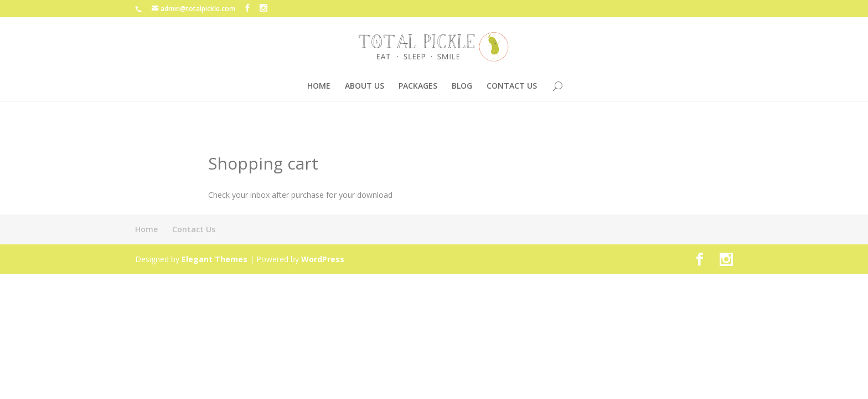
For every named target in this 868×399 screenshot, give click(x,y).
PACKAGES (418, 86)
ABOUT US (365, 86)
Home (146, 229)
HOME (319, 86)
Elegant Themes (215, 259)
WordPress (323, 259)
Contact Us (194, 229)
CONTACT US (512, 86)
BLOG (462, 86)
